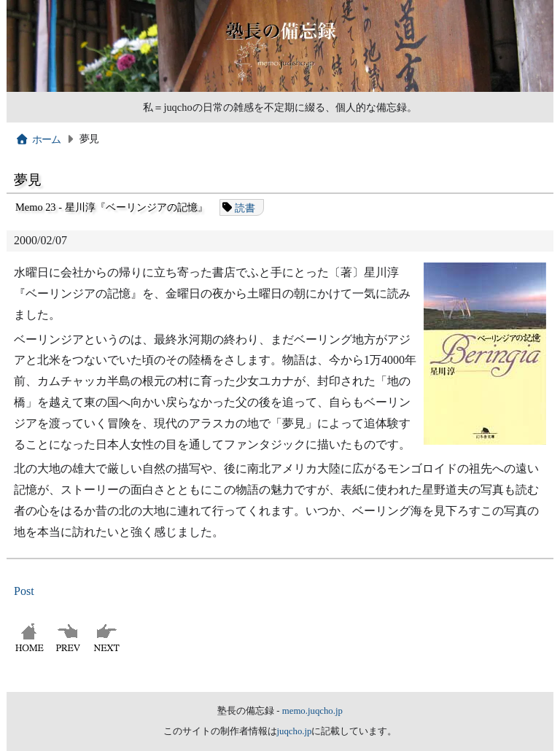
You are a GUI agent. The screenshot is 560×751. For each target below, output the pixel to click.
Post (24, 591)
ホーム (38, 139)
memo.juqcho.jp (312, 711)
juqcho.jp (295, 731)
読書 (245, 207)
